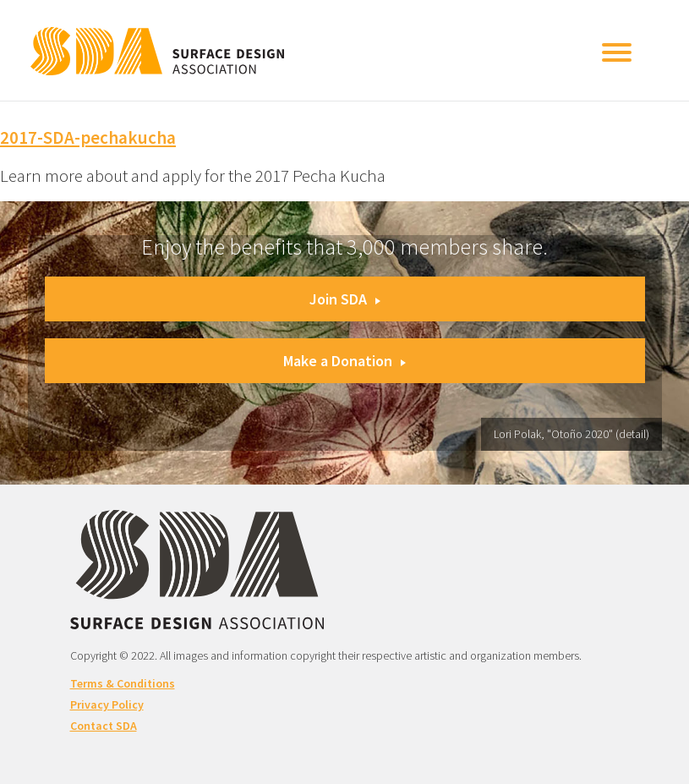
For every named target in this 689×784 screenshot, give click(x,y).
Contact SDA (104, 726)
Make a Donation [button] (344, 361)
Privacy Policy (107, 705)
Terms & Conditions (123, 683)
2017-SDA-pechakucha (88, 137)
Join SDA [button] (345, 299)
